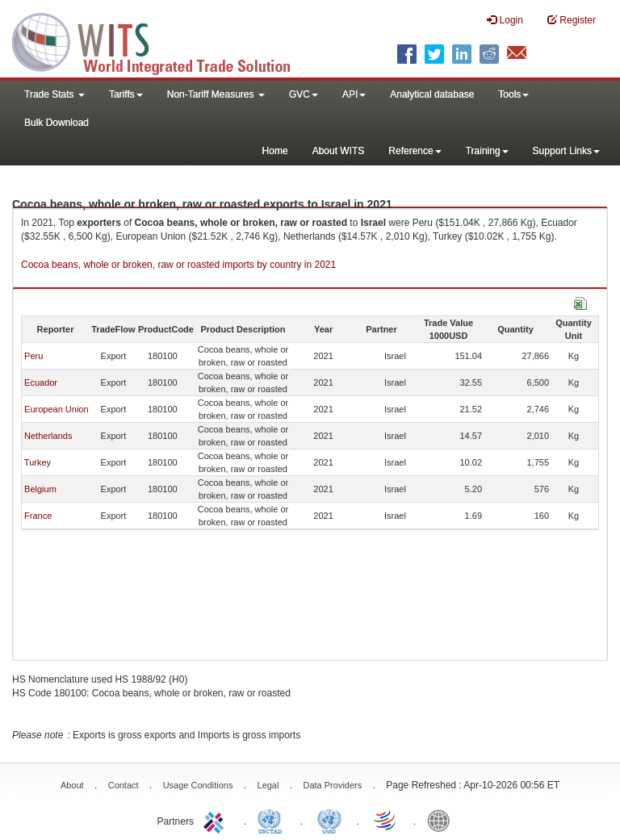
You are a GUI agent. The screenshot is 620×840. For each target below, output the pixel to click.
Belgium (40, 489)
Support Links (566, 151)
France (38, 516)
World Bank (442, 820)
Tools (513, 94)
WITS (161, 40)
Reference (415, 151)
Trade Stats (54, 94)
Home (275, 151)
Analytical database (432, 94)
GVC (304, 94)
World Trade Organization (386, 820)
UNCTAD (273, 820)
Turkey (38, 462)
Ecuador (41, 382)
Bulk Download (57, 123)
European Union (57, 409)
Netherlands (48, 436)
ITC (216, 820)
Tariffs (126, 94)
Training (487, 151)
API (354, 94)
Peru (34, 356)
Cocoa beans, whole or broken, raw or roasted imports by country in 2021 (178, 265)
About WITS (339, 151)
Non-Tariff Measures (216, 94)
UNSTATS (329, 820)
